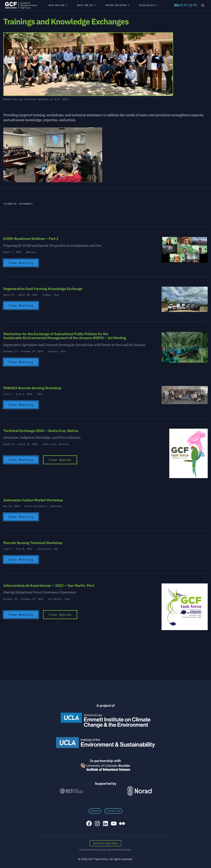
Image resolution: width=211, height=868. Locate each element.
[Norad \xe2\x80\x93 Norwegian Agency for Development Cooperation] (139, 791)
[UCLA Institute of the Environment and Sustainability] (105, 743)
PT (186, 5)
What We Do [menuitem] (86, 5)
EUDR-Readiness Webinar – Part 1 (31, 238)
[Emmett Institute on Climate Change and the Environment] (105, 720)
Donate (95, 811)
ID (190, 5)
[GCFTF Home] (21, 5)
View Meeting (21, 263)
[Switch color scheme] (105, 843)
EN (176, 5)
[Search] (203, 5)
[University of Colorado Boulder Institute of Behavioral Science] (105, 767)
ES (181, 5)
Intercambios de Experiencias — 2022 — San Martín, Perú (49, 585)
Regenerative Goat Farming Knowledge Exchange (43, 289)
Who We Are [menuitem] (58, 5)
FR (195, 5)
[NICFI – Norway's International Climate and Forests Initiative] (72, 791)
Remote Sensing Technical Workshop (33, 543)
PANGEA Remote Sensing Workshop (32, 388)
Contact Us (113, 811)
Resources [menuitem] (148, 5)
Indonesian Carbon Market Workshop (33, 500)
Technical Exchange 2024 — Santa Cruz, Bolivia (41, 431)
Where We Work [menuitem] (117, 5)
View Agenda (60, 460)
